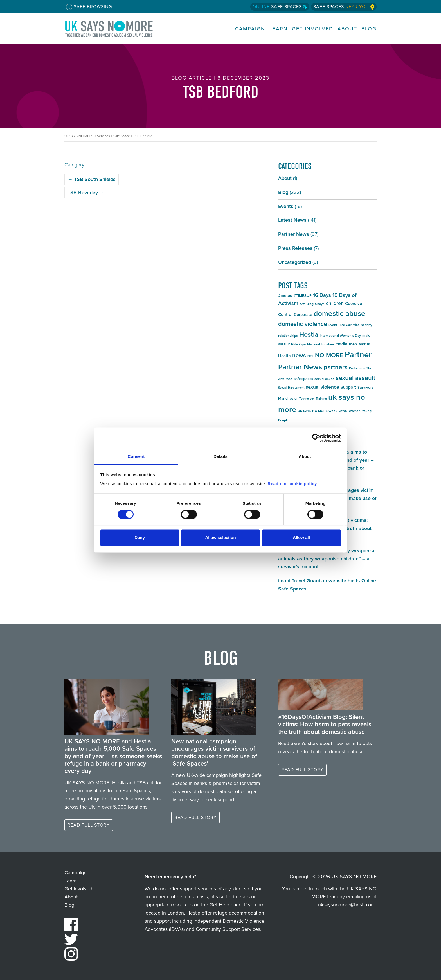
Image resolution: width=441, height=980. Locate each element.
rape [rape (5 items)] (289, 379)
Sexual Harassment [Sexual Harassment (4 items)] (291, 388)
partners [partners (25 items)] (336, 367)
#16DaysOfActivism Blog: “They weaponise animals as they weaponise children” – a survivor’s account (327, 559)
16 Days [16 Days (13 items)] (322, 295)
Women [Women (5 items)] (355, 411)
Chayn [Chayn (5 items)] (320, 304)
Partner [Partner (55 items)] (358, 354)
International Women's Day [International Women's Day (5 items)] (340, 336)
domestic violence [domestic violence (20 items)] (303, 324)
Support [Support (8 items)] (348, 387)
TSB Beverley (86, 193)
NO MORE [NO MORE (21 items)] (329, 355)
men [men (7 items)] (353, 344)
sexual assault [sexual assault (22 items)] (355, 378)
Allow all (301, 538)
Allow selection (220, 538)
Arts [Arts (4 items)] (302, 304)
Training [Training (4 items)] (321, 399)
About (347, 29)
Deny (140, 538)
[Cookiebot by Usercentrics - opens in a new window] (316, 438)
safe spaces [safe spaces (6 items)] (303, 379)
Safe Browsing (89, 7)
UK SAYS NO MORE (114, 29)
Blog (369, 29)
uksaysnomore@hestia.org (347, 905)
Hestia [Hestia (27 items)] (309, 334)
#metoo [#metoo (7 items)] (285, 296)
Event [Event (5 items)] (333, 325)
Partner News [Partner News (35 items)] (300, 367)
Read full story (89, 825)
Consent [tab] (136, 456)
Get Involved (313, 29)
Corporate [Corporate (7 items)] (303, 315)
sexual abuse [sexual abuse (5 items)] (324, 379)
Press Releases (295, 248)
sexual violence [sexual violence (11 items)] (322, 387)
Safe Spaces (280, 7)
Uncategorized (295, 262)
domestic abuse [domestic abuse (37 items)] (339, 313)
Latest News (292, 220)
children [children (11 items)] (335, 303)
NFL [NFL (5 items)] (310, 356)
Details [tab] (220, 456)
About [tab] (305, 456)
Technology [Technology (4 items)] (307, 399)
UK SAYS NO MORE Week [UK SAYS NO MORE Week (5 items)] (317, 411)
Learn (279, 29)
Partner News (294, 234)
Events (286, 206)
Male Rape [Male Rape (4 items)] (298, 344)
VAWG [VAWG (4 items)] (343, 411)
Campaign (250, 29)
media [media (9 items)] (341, 344)
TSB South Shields (92, 179)
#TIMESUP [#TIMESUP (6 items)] (303, 296)
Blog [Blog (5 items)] (310, 304)
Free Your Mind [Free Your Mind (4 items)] (349, 325)
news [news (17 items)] (299, 355)
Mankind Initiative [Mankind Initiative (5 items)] (320, 344)
